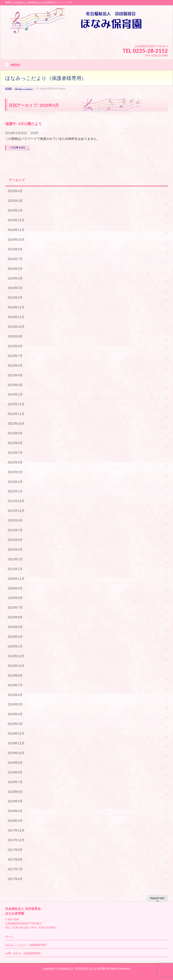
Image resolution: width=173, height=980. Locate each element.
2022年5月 (15, 472)
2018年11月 (16, 743)
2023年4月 (15, 375)
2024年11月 (16, 230)
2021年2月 (15, 559)
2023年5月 (15, 365)
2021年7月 (15, 530)
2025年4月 (15, 191)
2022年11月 (16, 414)
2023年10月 (16, 327)
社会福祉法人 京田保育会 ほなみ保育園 (81, 969)
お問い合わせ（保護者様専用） (24, 953)
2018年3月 (15, 821)
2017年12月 (16, 830)
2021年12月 (16, 501)
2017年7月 (15, 869)
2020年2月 (15, 646)
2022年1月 (15, 491)
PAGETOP (157, 898)
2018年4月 (15, 811)
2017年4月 (15, 879)
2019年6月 (15, 695)
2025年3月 (15, 201)
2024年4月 (15, 278)
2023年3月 (15, 385)
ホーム (9, 937)
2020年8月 (15, 598)
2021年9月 (15, 520)
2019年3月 (15, 724)
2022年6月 (15, 462)
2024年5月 (15, 269)
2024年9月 (15, 249)
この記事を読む (17, 147)
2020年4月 (15, 637)
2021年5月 (15, 540)
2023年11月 (16, 317)
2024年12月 (16, 220)
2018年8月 (15, 772)
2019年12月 (16, 656)
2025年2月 (15, 210)
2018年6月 (15, 792)
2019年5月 (15, 704)
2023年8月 (15, 346)
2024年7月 (15, 259)
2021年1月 (15, 569)
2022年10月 (16, 424)
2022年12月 (16, 404)
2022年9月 (15, 433)
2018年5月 (15, 801)
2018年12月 (16, 733)
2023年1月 (15, 394)
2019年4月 (15, 714)
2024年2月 (15, 298)
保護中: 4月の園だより (24, 124)
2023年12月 (16, 307)
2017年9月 (15, 850)
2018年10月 (16, 753)
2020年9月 (15, 588)
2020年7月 (15, 608)
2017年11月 (16, 840)
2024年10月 (16, 240)
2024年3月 (15, 288)
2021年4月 (15, 549)
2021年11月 (16, 511)
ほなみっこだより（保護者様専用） (27, 945)
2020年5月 (15, 627)
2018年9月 (15, 763)
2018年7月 (15, 782)
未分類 (34, 133)
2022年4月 (15, 482)
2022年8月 (15, 443)
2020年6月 (15, 617)
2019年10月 (16, 666)
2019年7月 (15, 685)
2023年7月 (15, 356)
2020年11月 (16, 579)
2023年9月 (15, 336)
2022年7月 (15, 453)
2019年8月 (15, 675)
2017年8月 (15, 859)
